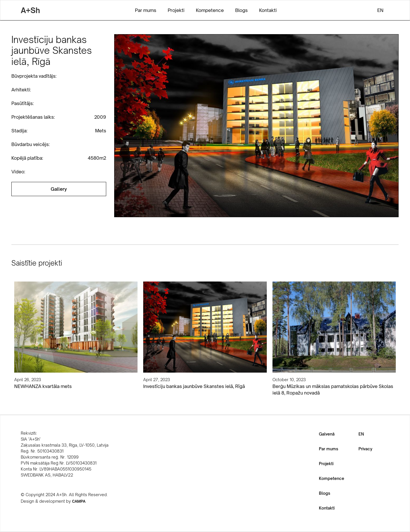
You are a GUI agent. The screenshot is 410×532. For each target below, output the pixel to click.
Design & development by (53, 501)
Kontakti (327, 508)
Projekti (326, 464)
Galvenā (327, 434)
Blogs (325, 493)
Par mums (329, 449)
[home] (30, 10)
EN (361, 434)
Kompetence (332, 478)
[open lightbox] (59, 189)
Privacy (365, 449)
